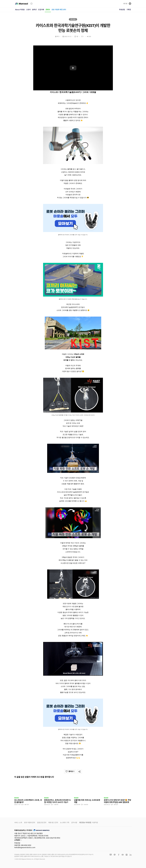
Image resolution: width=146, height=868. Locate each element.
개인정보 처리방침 (85, 823)
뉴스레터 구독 (65, 823)
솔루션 (34, 10)
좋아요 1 (70, 771)
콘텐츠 (48, 10)
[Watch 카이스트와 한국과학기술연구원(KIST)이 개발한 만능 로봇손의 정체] (73, 68)
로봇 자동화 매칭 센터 (59, 10)
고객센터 (18, 840)
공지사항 (74, 823)
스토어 (28, 10)
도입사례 (41, 10)
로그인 (125, 4)
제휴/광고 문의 (53, 823)
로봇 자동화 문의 (30, 823)
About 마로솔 (20, 10)
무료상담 (122, 10)
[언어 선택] (130, 4)
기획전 (129, 10)
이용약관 (95, 823)
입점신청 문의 (42, 823)
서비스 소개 (18, 823)
